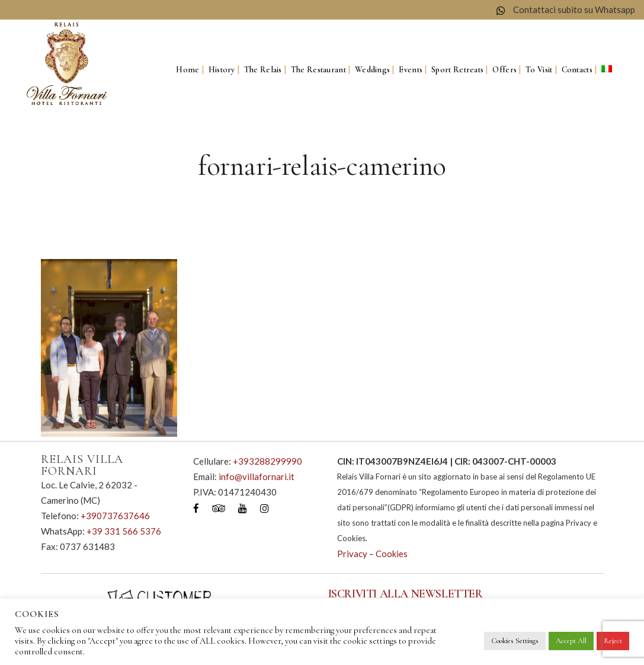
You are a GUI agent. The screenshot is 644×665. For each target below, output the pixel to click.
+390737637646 (115, 516)
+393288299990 (267, 461)
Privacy (352, 554)
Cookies (392, 554)
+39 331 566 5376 (124, 531)
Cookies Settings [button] (515, 641)
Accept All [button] (571, 641)
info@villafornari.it (257, 477)
